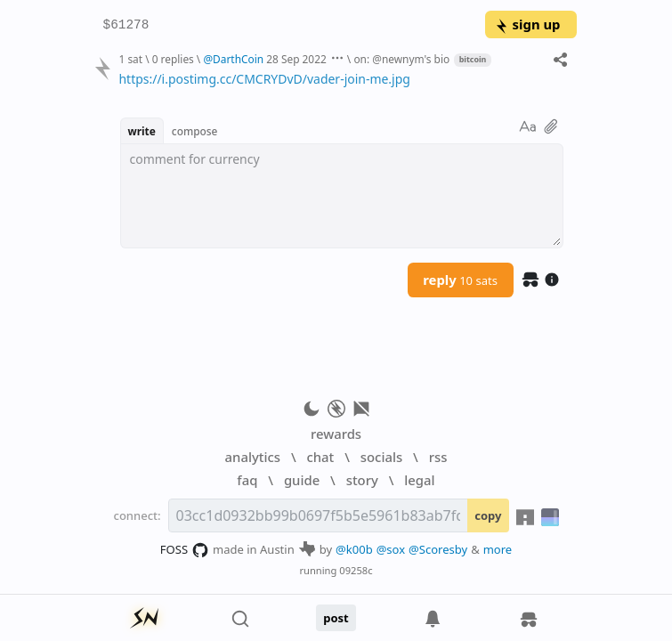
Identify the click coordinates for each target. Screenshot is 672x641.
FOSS (185, 550)
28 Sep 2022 (296, 59)
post (336, 618)
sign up (527, 24)
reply (460, 280)
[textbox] (340, 80)
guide (302, 480)
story (362, 480)
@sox (391, 549)
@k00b (354, 549)
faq (247, 480)
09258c (356, 570)
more (498, 549)
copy (488, 515)
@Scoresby (438, 549)
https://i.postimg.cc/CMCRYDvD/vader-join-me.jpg (264, 79)
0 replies (173, 59)
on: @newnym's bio (401, 59)
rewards (336, 434)
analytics (253, 457)
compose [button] (195, 131)
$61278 (126, 25)
